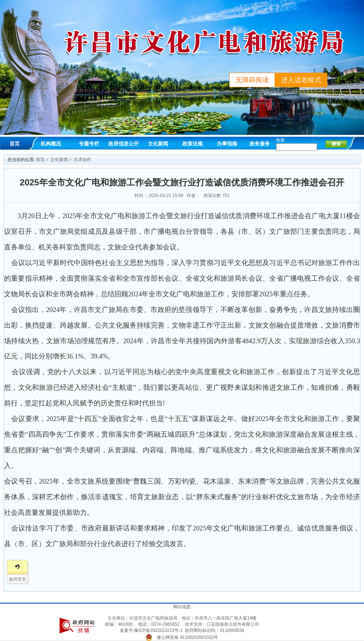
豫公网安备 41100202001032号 (188, 637)
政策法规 (193, 144)
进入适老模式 (301, 80)
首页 (15, 144)
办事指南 (227, 144)
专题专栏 (89, 144)
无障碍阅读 (252, 80)
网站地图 (182, 607)
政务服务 (260, 144)
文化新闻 (158, 144)
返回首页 (17, 579)
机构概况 (51, 144)
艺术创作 (82, 160)
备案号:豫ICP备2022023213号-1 (151, 630)
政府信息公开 (124, 144)
